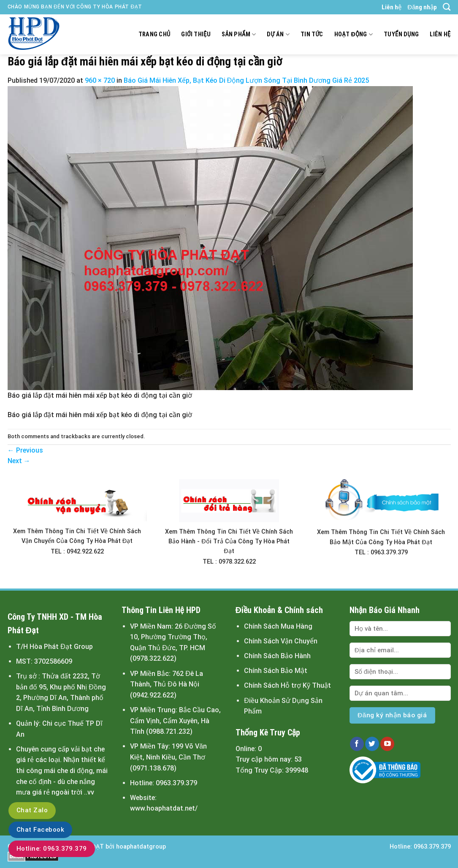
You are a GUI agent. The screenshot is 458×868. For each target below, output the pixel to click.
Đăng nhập (422, 7)
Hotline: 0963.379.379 (52, 849)
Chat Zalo (32, 810)
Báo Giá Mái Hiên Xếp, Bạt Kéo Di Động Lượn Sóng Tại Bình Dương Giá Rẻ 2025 (247, 80)
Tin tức (312, 34)
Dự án (278, 34)
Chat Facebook (40, 830)
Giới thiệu (196, 34)
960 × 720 (100, 80)
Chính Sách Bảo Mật (276, 671)
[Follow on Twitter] (372, 744)
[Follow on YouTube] (387, 744)
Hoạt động (354, 34)
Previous (25, 450)
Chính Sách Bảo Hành (277, 656)
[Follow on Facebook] (357, 744)
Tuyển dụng (401, 34)
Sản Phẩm (239, 34)
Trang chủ (154, 34)
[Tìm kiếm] (447, 7)
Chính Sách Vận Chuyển (281, 641)
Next (19, 461)
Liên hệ (392, 7)
